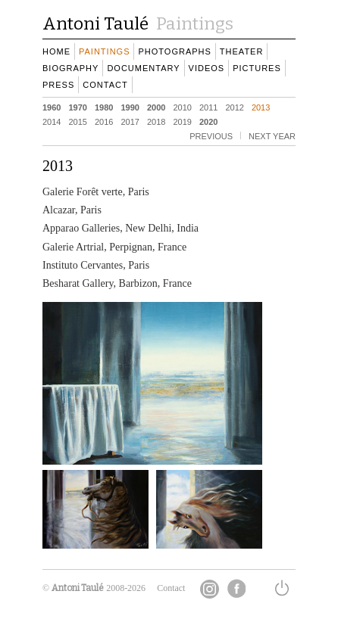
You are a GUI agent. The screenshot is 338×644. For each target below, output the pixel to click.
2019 (182, 121)
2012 (234, 107)
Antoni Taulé (78, 588)
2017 (130, 121)
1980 (104, 107)
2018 (156, 121)
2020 (208, 121)
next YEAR (272, 135)
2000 (156, 107)
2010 (182, 107)
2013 (261, 107)
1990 (130, 107)
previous (211, 135)
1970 (77, 107)
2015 (77, 121)
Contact (171, 588)
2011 (208, 107)
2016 (104, 121)
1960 (52, 107)
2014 (52, 121)
